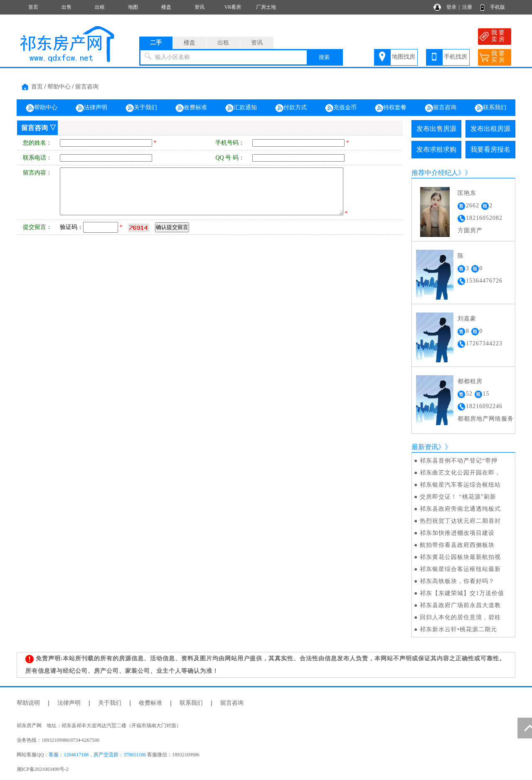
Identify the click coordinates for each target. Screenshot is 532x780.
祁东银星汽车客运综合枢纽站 (460, 485)
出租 (100, 7)
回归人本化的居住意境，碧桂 (460, 617)
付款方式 (291, 108)
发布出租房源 (490, 129)
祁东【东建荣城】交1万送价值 (462, 593)
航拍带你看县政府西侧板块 (457, 545)
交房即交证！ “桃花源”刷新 (458, 497)
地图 (133, 7)
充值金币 (341, 108)
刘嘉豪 (467, 319)
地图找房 (404, 57)
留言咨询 (87, 87)
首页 (33, 7)
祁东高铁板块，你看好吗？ (457, 581)
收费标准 (191, 108)
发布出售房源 (436, 129)
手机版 (498, 7)
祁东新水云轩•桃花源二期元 (458, 629)
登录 (451, 7)
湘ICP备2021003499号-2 (43, 769)
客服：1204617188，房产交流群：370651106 (97, 755)
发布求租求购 (436, 149)
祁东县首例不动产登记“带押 (459, 461)
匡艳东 (467, 193)
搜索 (324, 57)
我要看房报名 (490, 149)
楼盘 (166, 7)
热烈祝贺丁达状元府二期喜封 (460, 521)
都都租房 (470, 381)
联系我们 (490, 108)
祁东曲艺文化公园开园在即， (460, 473)
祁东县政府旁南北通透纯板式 (460, 509)
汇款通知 (241, 108)
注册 (467, 7)
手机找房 (456, 57)
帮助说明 (28, 703)
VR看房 (233, 7)
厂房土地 (266, 7)
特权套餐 (391, 108)
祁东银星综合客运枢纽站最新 (460, 569)
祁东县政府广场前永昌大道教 (460, 605)
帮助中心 (59, 87)
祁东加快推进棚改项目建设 (457, 533)
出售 (66, 7)
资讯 (199, 7)
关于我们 (141, 108)
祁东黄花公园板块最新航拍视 (460, 557)
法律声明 (91, 108)
